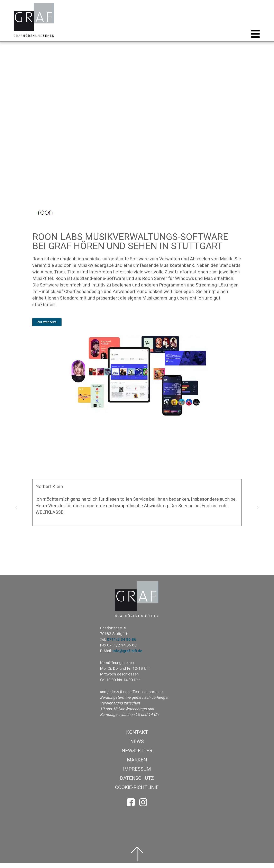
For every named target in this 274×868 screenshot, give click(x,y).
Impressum (137, 774)
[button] (254, 39)
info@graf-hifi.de (127, 656)
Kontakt (137, 737)
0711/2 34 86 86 (122, 644)
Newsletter (137, 755)
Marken (137, 764)
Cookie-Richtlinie (137, 792)
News (137, 746)
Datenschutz (137, 783)
